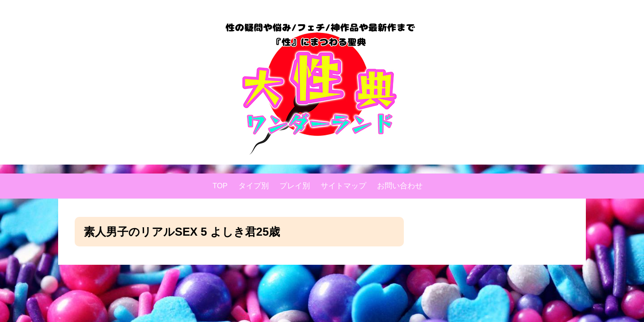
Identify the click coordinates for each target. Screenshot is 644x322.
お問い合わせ (400, 186)
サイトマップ (343, 186)
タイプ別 (254, 186)
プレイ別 (295, 186)
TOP (220, 186)
